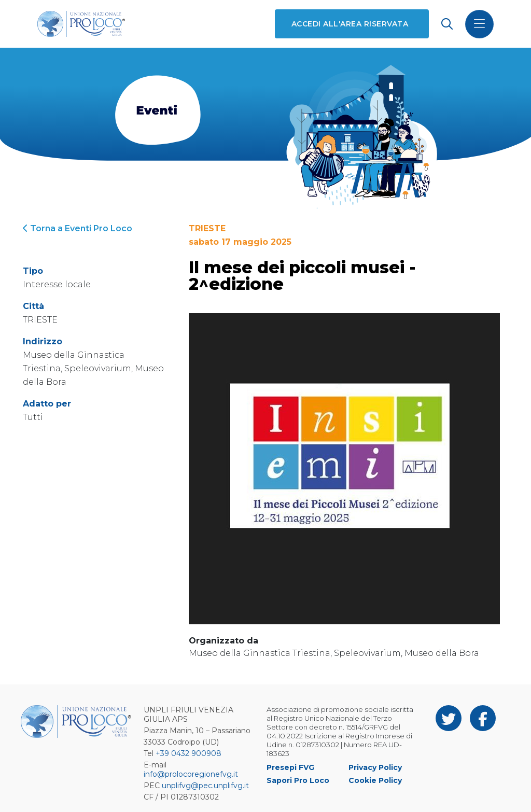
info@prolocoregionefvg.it (191, 774)
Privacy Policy (375, 767)
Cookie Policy (375, 780)
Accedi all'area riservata (350, 24)
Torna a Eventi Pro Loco (78, 228)
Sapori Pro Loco (298, 780)
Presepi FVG (290, 767)
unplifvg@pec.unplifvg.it (205, 786)
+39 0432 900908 (188, 753)
